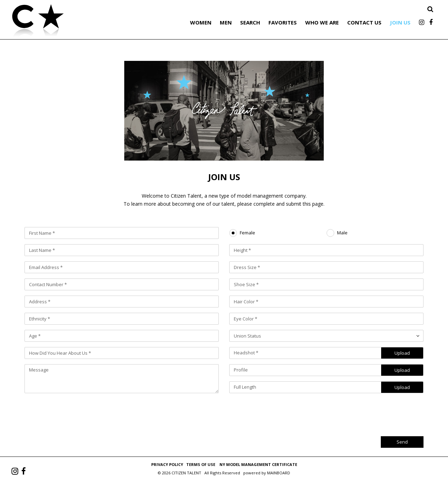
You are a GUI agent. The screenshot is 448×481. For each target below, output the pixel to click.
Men (226, 22)
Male (342, 233)
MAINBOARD (279, 473)
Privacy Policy (167, 464)
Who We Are (322, 22)
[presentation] (370, 412)
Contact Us (364, 22)
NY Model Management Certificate (258, 464)
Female (247, 233)
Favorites (283, 22)
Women (201, 22)
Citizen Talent (73, 22)
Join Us (400, 22)
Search (250, 22)
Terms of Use (201, 464)
